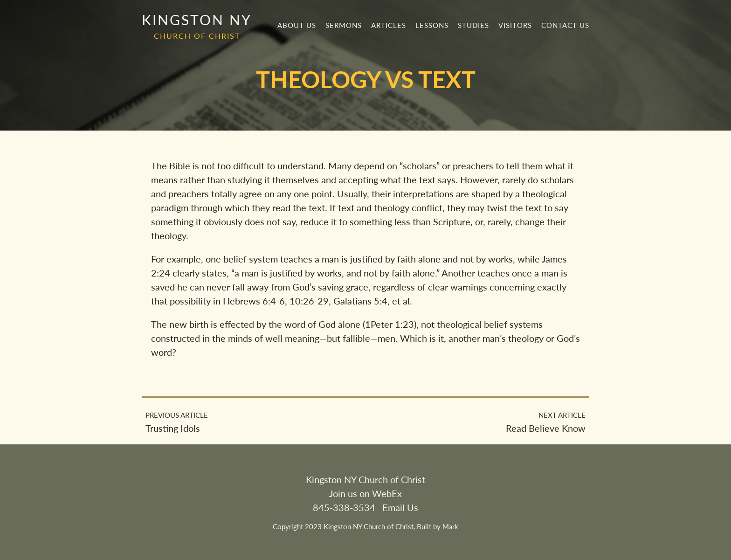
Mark (450, 526)
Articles (389, 25)
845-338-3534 (344, 507)
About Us (297, 25)
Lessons (432, 25)
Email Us (400, 507)
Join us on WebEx (365, 493)
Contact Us (565, 25)
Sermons (344, 25)
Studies (473, 25)
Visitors (515, 25)
